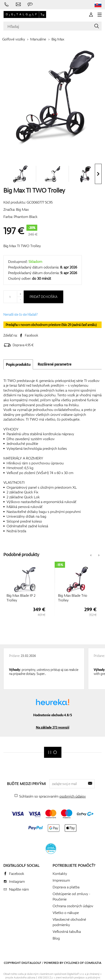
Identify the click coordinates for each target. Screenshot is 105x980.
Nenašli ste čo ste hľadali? (21, 314)
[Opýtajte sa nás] (30, 4)
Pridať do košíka (43, 297)
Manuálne (38, 39)
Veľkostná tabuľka (67, 931)
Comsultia (93, 963)
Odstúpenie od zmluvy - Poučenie (71, 896)
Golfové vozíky (14, 39)
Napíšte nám (19, 889)
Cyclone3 (71, 963)
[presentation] (98, 174)
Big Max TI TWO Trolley (22, 246)
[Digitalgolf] (53, 752)
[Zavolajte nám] (7, 4)
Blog (56, 938)
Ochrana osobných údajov (73, 906)
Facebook (31, 335)
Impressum (61, 880)
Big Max (58, 39)
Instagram (17, 881)
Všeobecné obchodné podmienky (69, 922)
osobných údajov (73, 796)
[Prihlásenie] (91, 15)
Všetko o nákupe (66, 913)
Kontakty (60, 874)
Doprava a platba (66, 887)
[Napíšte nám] (18, 4)
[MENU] (100, 15)
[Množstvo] (14, 297)
